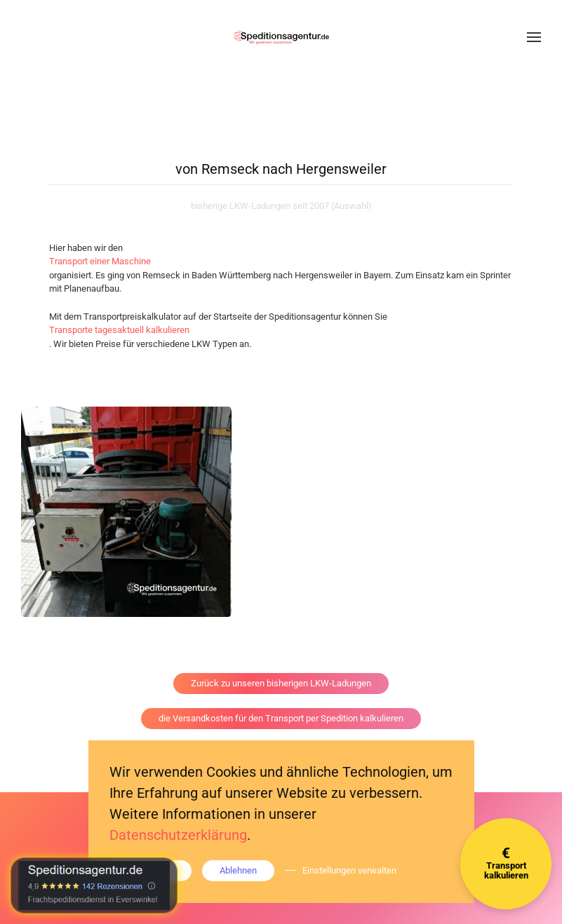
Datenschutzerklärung (178, 835)
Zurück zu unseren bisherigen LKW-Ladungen (281, 683)
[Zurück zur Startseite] (281, 37)
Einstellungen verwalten (349, 870)
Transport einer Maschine (100, 261)
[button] (534, 37)
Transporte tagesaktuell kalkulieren (119, 330)
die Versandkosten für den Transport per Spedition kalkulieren (281, 718)
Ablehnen (238, 870)
